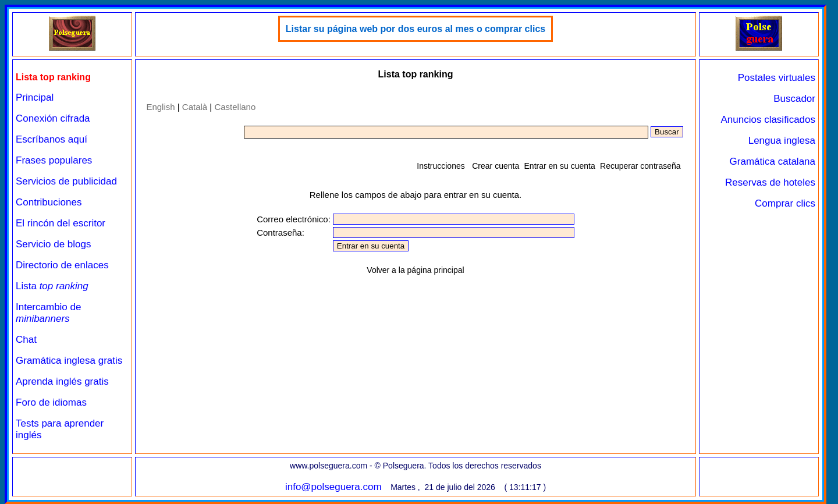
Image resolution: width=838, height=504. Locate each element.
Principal (35, 97)
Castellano (235, 107)
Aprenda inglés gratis (62, 381)
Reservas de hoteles (770, 182)
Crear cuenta (496, 166)
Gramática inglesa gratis (69, 361)
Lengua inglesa (782, 141)
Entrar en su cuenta (560, 166)
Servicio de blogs (53, 244)
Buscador (794, 99)
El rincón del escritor (61, 223)
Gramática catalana (773, 162)
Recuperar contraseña (640, 166)
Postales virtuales (777, 78)
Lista (52, 286)
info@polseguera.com (333, 487)
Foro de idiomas (51, 402)
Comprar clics (785, 203)
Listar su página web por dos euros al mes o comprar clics (416, 29)
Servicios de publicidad (66, 181)
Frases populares (54, 160)
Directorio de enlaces (62, 265)
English (160, 107)
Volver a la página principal (415, 270)
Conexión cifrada (53, 118)
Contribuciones (49, 202)
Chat (26, 340)
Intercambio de (48, 313)
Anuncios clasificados (768, 120)
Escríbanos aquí (52, 139)
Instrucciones (441, 166)
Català (195, 107)
